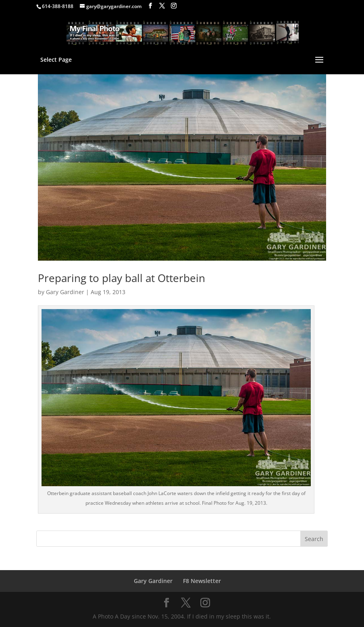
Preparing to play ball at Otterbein (122, 278)
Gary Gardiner (65, 292)
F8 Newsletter (202, 581)
